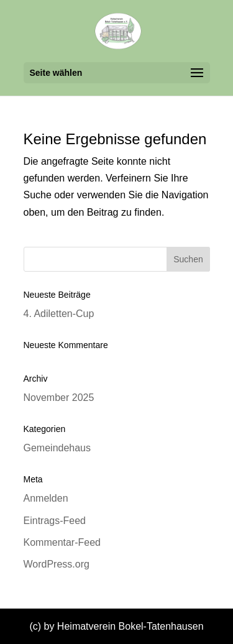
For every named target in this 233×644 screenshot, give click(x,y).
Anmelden (46, 498)
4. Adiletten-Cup (59, 314)
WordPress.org (57, 564)
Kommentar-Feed (62, 542)
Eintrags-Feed (55, 521)
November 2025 (59, 398)
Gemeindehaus (57, 448)
